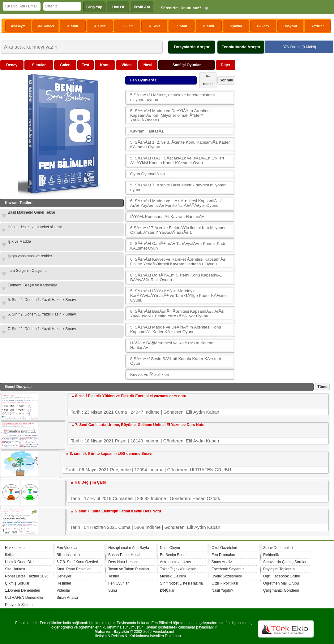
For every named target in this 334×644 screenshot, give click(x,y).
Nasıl (148, 65)
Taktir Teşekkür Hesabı (179, 569)
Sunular (39, 65)
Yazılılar (318, 26)
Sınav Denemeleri (278, 548)
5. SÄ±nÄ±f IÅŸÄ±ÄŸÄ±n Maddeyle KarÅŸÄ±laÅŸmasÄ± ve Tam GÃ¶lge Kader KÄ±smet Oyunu (179, 296)
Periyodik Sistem (19, 605)
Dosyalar (290, 26)
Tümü (322, 387)
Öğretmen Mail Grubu (281, 583)
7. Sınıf (182, 26)
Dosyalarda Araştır (192, 47)
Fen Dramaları (223, 555)
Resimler (64, 583)
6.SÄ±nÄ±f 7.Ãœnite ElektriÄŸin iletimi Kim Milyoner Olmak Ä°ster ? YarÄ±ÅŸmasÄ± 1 (178, 230)
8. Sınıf (209, 26)
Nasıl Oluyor (170, 548)
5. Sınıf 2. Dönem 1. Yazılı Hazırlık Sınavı (42, 300)
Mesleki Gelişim (173, 576)
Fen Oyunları (119, 583)
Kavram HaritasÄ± (147, 131)
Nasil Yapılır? (222, 590)
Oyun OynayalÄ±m (148, 174)
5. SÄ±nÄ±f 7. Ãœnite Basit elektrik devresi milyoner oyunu (178, 187)
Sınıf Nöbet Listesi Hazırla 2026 (181, 584)
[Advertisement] (283, 99)
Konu (105, 65)
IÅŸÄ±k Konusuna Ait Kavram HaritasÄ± (167, 217)
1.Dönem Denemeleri (22, 590)
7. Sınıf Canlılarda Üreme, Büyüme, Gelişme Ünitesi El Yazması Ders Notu (140, 425)
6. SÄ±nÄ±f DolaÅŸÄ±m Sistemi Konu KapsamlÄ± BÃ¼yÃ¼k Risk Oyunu (176, 277)
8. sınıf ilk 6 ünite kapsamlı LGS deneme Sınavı (111, 454)
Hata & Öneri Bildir (20, 562)
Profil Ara (142, 7)
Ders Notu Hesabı (123, 562)
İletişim (11, 555)
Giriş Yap (94, 7)
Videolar (63, 590)
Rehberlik (271, 555)
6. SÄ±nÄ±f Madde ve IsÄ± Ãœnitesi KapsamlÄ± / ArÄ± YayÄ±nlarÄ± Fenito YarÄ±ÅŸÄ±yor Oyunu (176, 203)
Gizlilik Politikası (225, 583)
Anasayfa (18, 26)
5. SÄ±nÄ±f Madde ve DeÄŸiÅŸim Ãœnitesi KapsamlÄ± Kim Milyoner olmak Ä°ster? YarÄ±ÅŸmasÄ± (170, 115)
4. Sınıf (100, 26)
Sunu (113, 590)
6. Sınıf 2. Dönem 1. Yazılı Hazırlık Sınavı (42, 314)
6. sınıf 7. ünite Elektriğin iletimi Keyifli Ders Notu (118, 511)
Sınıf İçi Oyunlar (187, 65)
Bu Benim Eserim (174, 555)
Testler (114, 576)
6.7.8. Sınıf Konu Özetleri (77, 562)
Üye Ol (118, 7)
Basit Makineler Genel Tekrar (32, 212)
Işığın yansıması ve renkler (30, 256)
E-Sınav (263, 26)
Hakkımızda (15, 548)
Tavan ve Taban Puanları (129, 569)
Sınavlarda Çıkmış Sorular (285, 562)
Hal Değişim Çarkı (90, 482)
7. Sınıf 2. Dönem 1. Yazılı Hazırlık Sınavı (42, 329)
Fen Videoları (68, 548)
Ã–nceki (208, 80)
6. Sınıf (154, 26)
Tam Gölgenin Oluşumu (27, 271)
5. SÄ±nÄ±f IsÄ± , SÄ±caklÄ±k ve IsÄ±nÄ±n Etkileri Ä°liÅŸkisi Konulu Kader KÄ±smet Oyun (177, 160)
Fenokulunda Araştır (241, 47)
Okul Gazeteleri (224, 548)
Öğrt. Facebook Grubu (282, 576)
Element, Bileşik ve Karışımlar (32, 285)
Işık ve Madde (19, 241)
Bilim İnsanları (68, 555)
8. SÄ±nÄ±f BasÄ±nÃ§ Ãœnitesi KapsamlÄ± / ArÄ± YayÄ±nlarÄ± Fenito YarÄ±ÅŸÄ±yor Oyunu (177, 314)
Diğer (226, 65)
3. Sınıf (73, 26)
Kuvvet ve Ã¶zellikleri (150, 374)
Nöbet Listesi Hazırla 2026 (27, 576)
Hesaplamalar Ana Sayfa (129, 548)
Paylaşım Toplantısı (279, 569)
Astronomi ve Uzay (176, 562)
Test (86, 65)
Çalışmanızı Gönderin (281, 590)
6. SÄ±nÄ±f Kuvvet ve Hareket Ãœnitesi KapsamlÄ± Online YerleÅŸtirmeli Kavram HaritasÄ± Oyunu (178, 262)
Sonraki (226, 80)
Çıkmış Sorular (17, 583)
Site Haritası (15, 569)
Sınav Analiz (222, 562)
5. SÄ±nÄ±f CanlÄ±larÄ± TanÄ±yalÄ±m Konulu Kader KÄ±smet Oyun (179, 246)
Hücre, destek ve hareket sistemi (35, 227)
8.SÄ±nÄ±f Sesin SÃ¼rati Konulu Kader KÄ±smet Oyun (176, 361)
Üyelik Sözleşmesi (227, 576)
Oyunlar (236, 26)
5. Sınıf (127, 26)
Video (126, 65)
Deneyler (64, 576)
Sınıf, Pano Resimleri (74, 569)
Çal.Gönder (45, 26)
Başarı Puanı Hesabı (125, 555)
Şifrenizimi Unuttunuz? (181, 8)
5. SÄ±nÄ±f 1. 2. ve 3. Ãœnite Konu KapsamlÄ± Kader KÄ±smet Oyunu (180, 145)
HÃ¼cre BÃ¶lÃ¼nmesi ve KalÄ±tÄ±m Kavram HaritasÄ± (172, 345)
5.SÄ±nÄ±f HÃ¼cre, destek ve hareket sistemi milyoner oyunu (172, 97)
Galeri (65, 65)
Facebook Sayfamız (228, 569)
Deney (12, 65)
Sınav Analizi (67, 598)
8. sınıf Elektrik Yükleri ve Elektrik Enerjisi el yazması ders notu (131, 396)
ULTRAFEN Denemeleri (25, 598)
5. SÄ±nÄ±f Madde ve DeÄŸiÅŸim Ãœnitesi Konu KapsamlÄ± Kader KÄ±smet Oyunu (176, 329)
